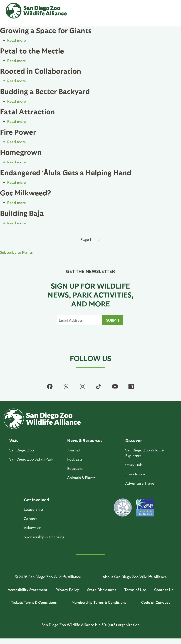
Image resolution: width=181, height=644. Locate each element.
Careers (30, 518)
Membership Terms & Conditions (99, 602)
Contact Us (164, 590)
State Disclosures (102, 590)
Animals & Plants (81, 477)
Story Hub (134, 465)
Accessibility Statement (28, 590)
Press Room (135, 474)
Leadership (33, 509)
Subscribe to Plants (16, 252)
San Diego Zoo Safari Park (31, 459)
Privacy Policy (67, 590)
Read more (16, 40)
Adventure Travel (140, 483)
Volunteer (32, 528)
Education (76, 468)
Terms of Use (135, 590)
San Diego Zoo (22, 450)
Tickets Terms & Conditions (34, 602)
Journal (73, 450)
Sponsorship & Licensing (44, 537)
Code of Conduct (156, 602)
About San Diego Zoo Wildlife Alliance (135, 577)
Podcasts (75, 459)
